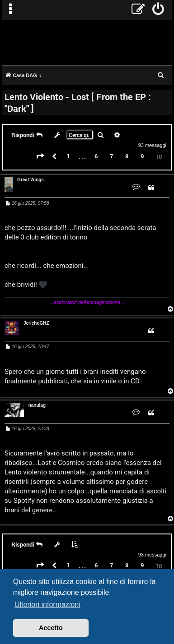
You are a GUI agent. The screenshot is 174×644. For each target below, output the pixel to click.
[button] (40, 156)
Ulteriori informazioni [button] (47, 605)
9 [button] (142, 156)
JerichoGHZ (36, 323)
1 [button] (68, 156)
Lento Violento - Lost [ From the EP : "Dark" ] (78, 102)
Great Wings (31, 180)
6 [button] (96, 156)
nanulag (37, 405)
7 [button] (111, 156)
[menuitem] (158, 10)
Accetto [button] (51, 628)
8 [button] (127, 156)
